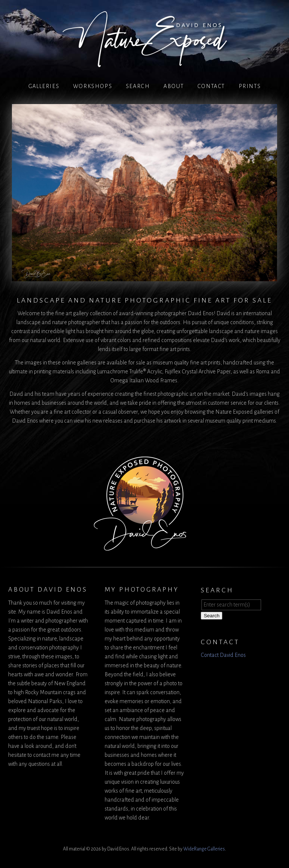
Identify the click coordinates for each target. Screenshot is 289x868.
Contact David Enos (223, 655)
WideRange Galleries (204, 849)
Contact (211, 86)
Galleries (44, 86)
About (174, 86)
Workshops (93, 86)
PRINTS (250, 86)
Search (138, 86)
